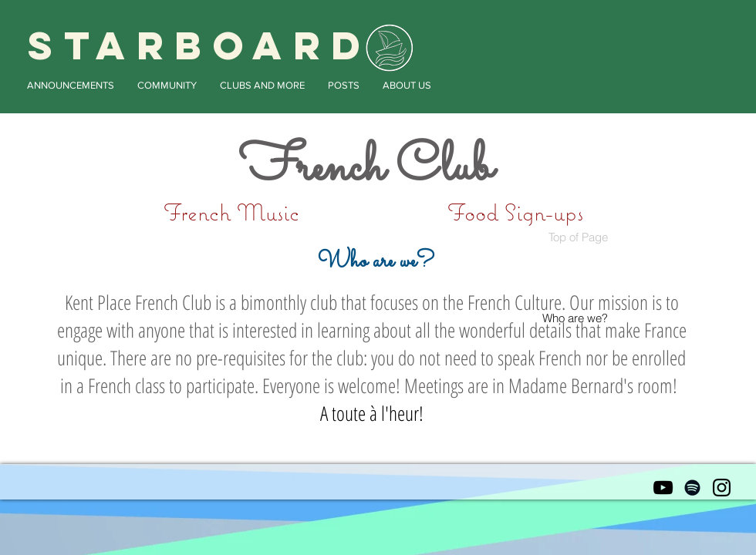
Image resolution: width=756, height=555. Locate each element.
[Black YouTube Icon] (663, 488)
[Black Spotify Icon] (692, 488)
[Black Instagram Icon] (722, 488)
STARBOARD (200, 45)
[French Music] (231, 212)
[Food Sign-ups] (515, 212)
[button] (71, 85)
